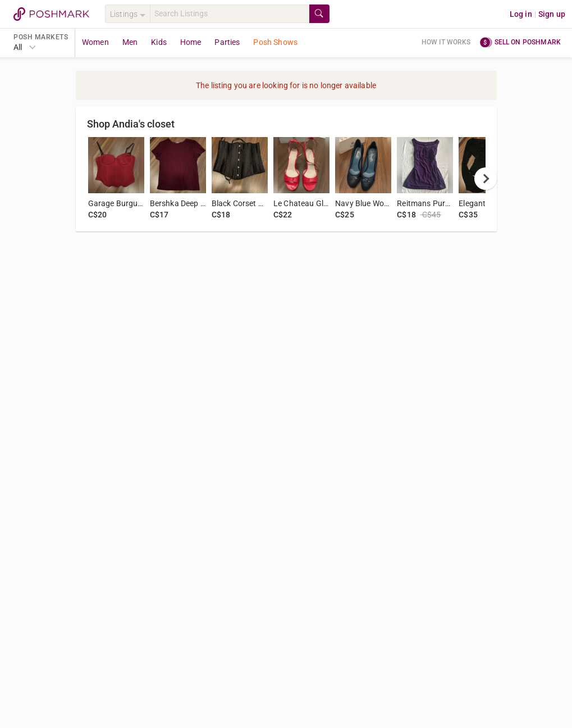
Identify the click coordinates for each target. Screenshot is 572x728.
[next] (486, 179)
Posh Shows (275, 42)
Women (95, 42)
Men (130, 42)
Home (191, 42)
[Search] (230, 14)
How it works (446, 42)
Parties (227, 42)
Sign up (552, 14)
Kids (159, 42)
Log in (521, 14)
